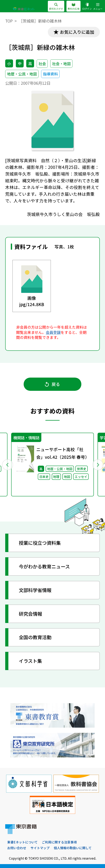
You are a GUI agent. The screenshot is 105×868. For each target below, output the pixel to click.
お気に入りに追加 (77, 32)
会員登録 (53, 332)
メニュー (98, 7)
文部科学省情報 (35, 590)
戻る (53, 384)
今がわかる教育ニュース (44, 566)
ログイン (87, 7)
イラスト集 (30, 661)
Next (98, 465)
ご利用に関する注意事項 (59, 842)
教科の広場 (73, 7)
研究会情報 (30, 614)
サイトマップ (40, 848)
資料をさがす (56, 7)
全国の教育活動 (35, 637)
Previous (7, 465)
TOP (9, 21)
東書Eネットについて (22, 842)
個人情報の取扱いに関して (73, 848)
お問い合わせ (17, 848)
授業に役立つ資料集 (40, 543)
